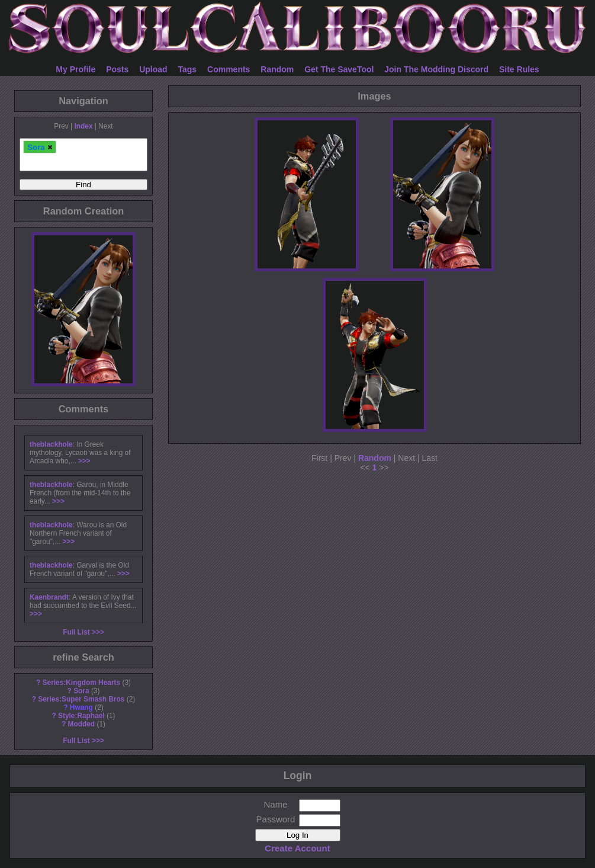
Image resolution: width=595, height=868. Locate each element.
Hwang (81, 707)
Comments (229, 69)
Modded (82, 724)
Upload (153, 69)
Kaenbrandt (49, 597)
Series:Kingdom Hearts (82, 683)
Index (83, 126)
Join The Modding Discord (436, 69)
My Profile (75, 69)
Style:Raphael (81, 716)
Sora (81, 691)
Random (277, 69)
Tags (188, 69)
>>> (84, 461)
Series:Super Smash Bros (81, 699)
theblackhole (51, 444)
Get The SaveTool (339, 69)
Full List (76, 632)
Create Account (297, 848)
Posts (117, 69)
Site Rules (519, 69)
